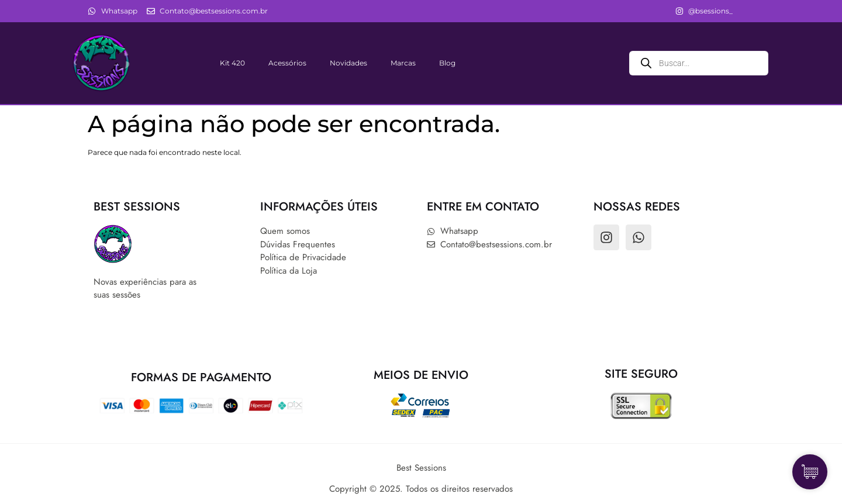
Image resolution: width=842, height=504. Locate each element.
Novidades (348, 63)
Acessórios (287, 63)
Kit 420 (232, 63)
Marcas (403, 63)
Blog (447, 63)
